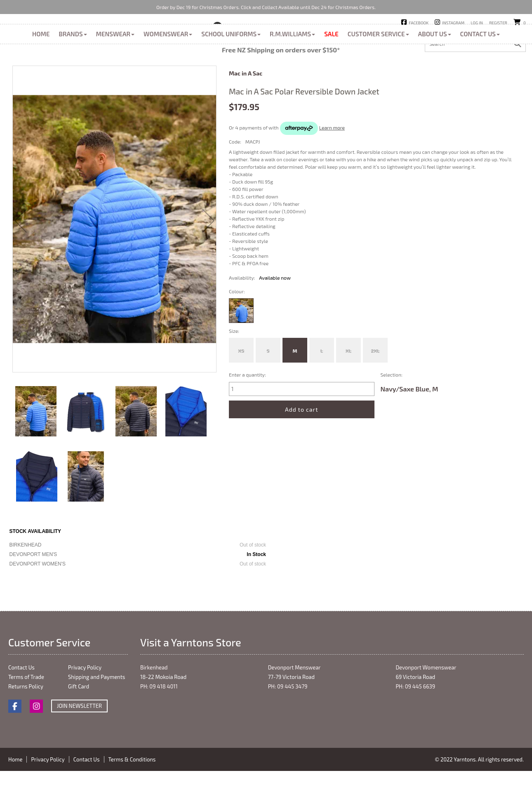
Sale (331, 71)
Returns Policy (26, 724)
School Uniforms (231, 71)
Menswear (115, 71)
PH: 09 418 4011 (159, 724)
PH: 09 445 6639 (415, 724)
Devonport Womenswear (426, 705)
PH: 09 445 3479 (288, 724)
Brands (73, 71)
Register (498, 23)
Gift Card (79, 724)
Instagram (453, 23)
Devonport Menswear (294, 705)
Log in (477, 23)
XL (348, 388)
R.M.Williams (292, 71)
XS (241, 388)
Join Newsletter (79, 743)
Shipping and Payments (97, 714)
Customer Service (378, 71)
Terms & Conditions (132, 797)
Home (41, 71)
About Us (435, 71)
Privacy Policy (85, 705)
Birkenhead (242, 37)
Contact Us (480, 71)
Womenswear (168, 71)
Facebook (419, 23)
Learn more (332, 165)
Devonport (283, 37)
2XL (375, 388)
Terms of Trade (26, 714)
